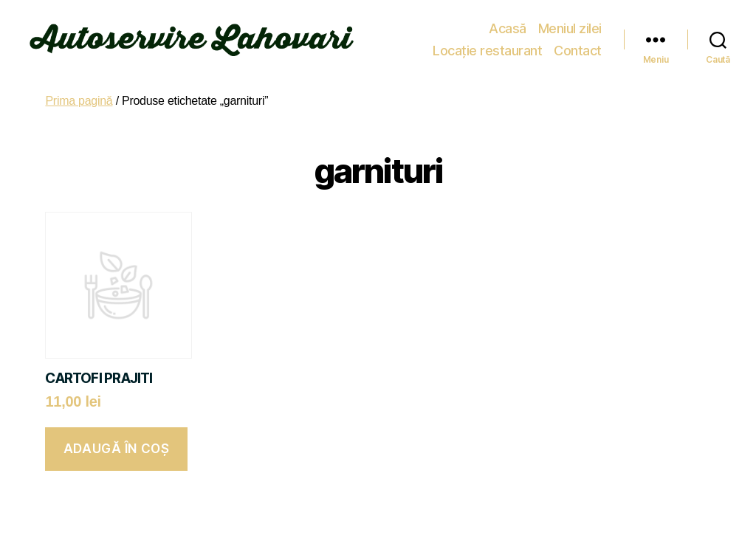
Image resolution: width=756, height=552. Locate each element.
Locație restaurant (547, 28)
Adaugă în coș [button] (116, 449)
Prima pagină (79, 101)
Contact (578, 51)
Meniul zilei (449, 28)
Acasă (386, 28)
